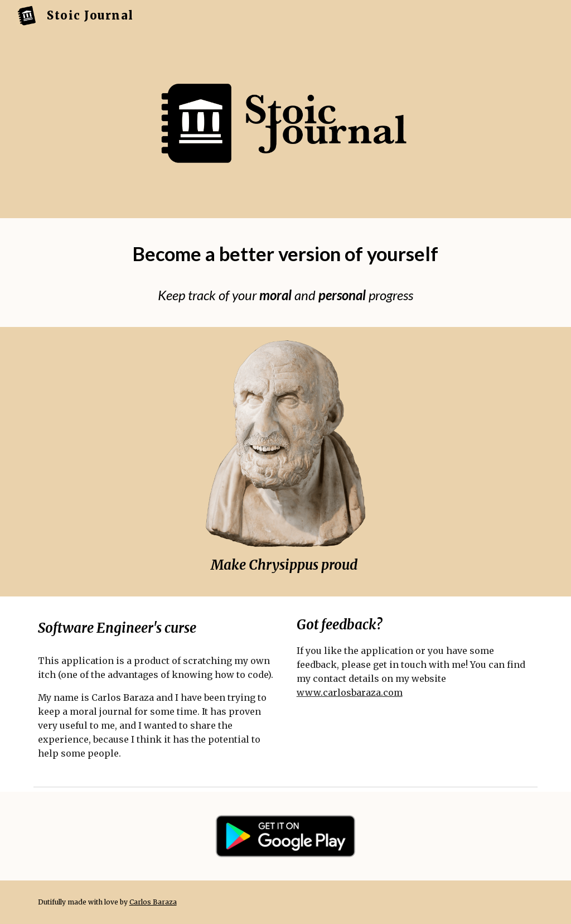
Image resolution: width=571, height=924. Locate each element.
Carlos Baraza (153, 902)
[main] (285, 254)
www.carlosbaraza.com (350, 692)
